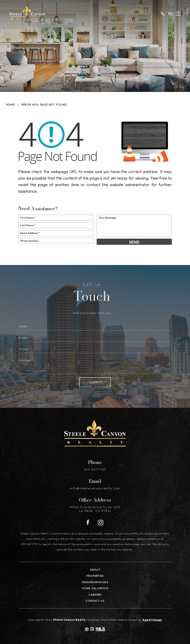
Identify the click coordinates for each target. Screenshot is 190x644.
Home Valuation (95, 588)
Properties (95, 576)
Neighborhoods (95, 582)
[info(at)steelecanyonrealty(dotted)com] (170, 14)
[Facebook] (88, 523)
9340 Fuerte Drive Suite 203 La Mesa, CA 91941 (95, 509)
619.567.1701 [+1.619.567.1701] (95, 470)
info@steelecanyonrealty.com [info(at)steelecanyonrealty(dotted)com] (95, 488)
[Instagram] (101, 523)
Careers (95, 595)
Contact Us (95, 601)
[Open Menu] (178, 14)
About (95, 570)
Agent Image (152, 620)
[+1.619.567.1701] (163, 14)
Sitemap (94, 620)
